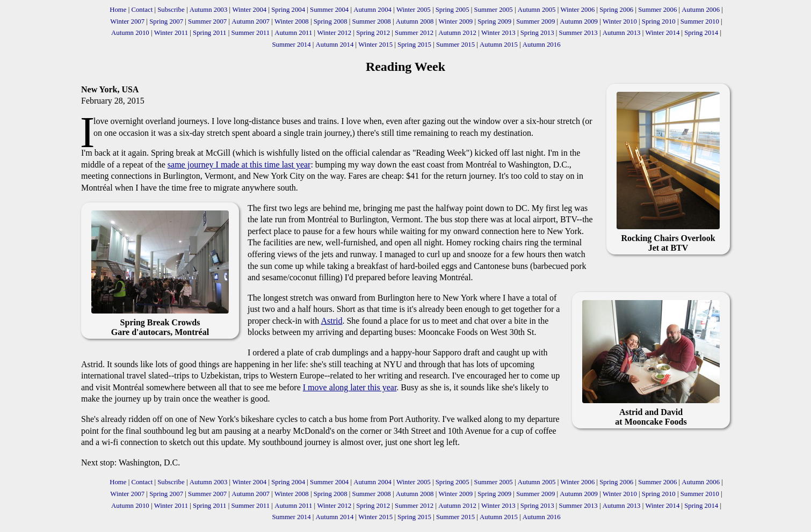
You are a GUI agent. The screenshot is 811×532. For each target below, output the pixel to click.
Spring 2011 (209, 33)
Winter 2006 (577, 10)
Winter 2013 (498, 33)
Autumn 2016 (542, 45)
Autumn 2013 (622, 33)
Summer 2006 (657, 10)
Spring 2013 (537, 33)
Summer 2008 (372, 21)
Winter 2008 (292, 21)
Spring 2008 (331, 21)
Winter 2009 (455, 21)
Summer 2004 (329, 10)
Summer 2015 (455, 45)
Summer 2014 (291, 45)
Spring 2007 (166, 21)
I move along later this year (350, 387)
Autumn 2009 (579, 21)
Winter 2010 (620, 21)
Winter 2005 (414, 10)
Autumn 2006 (701, 10)
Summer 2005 (494, 10)
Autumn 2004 (372, 10)
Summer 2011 (250, 33)
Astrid (331, 321)
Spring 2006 (616, 10)
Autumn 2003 (209, 10)
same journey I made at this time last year (239, 165)
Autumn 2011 (293, 33)
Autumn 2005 (537, 10)
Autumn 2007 (251, 21)
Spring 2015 (414, 45)
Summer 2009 (535, 21)
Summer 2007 (207, 21)
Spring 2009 (494, 21)
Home (118, 10)
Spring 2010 (659, 21)
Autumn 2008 (415, 21)
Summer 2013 (578, 33)
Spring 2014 (701, 33)
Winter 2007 (127, 21)
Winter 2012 (334, 33)
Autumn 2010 (130, 33)
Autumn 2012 (457, 33)
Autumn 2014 (335, 45)
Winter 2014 (662, 33)
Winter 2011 (171, 33)
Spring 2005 (452, 10)
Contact (142, 10)
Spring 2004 (288, 10)
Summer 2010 (700, 21)
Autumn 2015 (499, 45)
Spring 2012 (373, 33)
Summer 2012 (414, 33)
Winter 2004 (249, 10)
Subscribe (171, 10)
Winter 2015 (375, 45)
